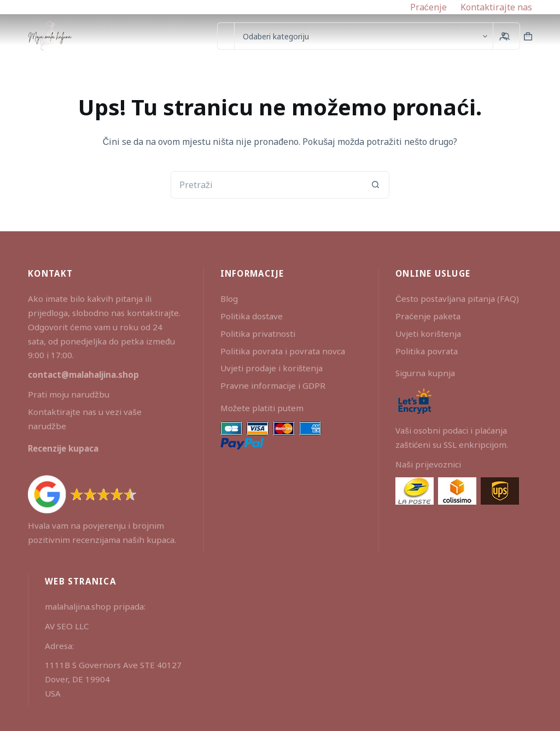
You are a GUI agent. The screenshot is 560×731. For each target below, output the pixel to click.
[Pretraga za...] (226, 36)
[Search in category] (363, 36)
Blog (229, 299)
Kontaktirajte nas (496, 7)
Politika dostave (252, 316)
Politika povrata (427, 351)
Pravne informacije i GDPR (273, 385)
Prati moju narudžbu (69, 394)
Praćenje (428, 7)
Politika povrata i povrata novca (283, 351)
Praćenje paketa (428, 316)
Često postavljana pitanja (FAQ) (457, 299)
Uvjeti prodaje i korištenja (272, 368)
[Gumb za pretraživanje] (376, 185)
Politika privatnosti (258, 334)
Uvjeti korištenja (428, 334)
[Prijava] (503, 36)
